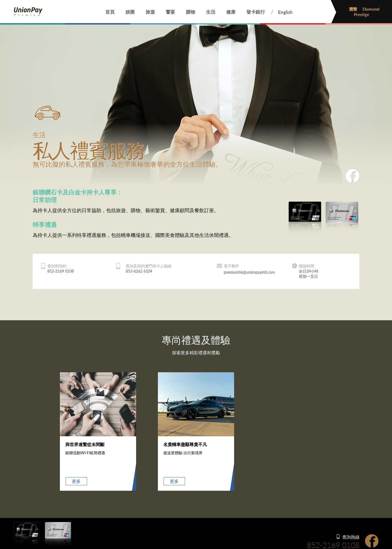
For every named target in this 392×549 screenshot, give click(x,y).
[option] (98, 431)
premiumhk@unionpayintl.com (249, 272)
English (285, 12)
